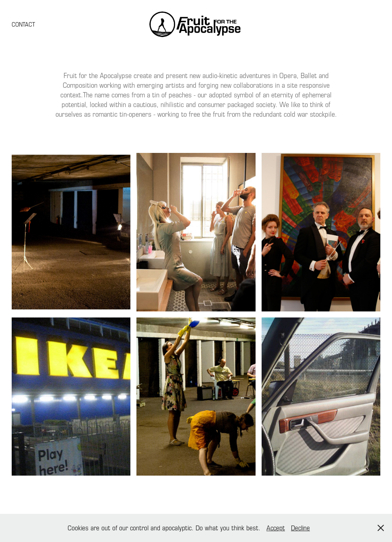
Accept (276, 528)
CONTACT (23, 24)
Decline (300, 528)
